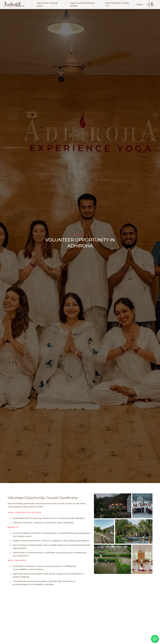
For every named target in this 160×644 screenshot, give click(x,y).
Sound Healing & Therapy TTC (117, 4)
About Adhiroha (24, 4)
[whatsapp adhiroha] (155, 639)
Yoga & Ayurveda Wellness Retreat (83, 4)
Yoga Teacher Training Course (51, 4)
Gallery (140, 4)
